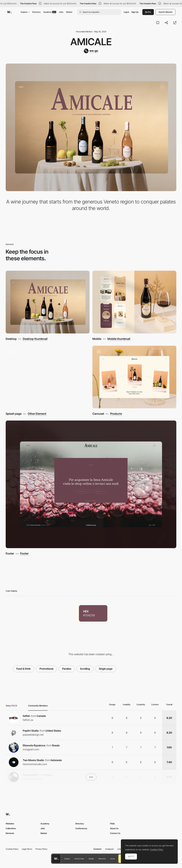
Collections (11, 828)
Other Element (37, 414)
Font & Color (79, 859)
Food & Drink (24, 669)
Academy (50, 12)
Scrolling (85, 669)
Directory (36, 12)
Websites (10, 824)
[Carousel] (134, 377)
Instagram (110, 849)
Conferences (81, 828)
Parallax (67, 669)
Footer (10, 553)
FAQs (112, 824)
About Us (114, 828)
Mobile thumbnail (119, 339)
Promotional (46, 669)
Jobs (61, 12)
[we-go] (91, 51)
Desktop (11, 339)
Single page (106, 669)
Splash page (14, 414)
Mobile (97, 339)
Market (69, 12)
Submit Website (166, 12)
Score (113, 859)
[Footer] (91, 484)
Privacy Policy (41, 849)
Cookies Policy (12, 849)
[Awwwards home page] (56, 859)
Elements (102, 859)
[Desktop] (48, 302)
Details (91, 859)
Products (116, 414)
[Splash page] (48, 377)
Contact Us (115, 833)
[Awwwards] (9, 12)
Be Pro (148, 12)
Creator (67, 859)
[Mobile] (134, 302)
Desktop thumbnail (35, 339)
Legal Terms (27, 849)
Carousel (98, 414)
